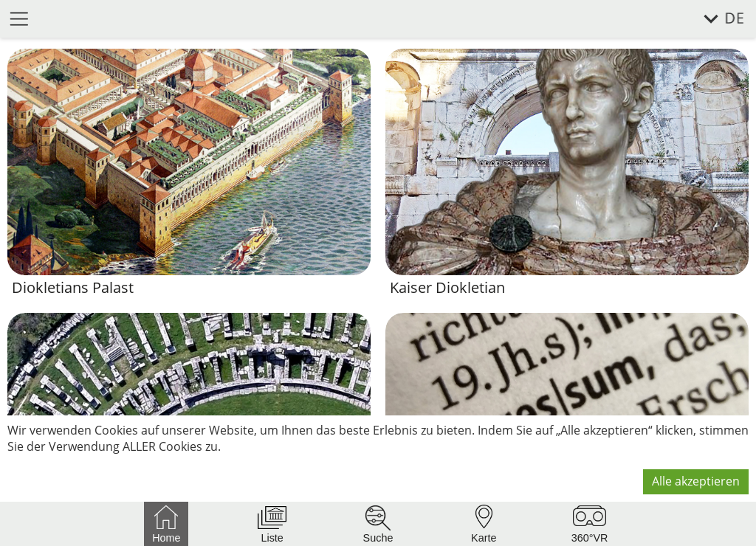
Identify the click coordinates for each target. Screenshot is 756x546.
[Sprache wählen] (716, 19)
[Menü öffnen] (19, 18)
